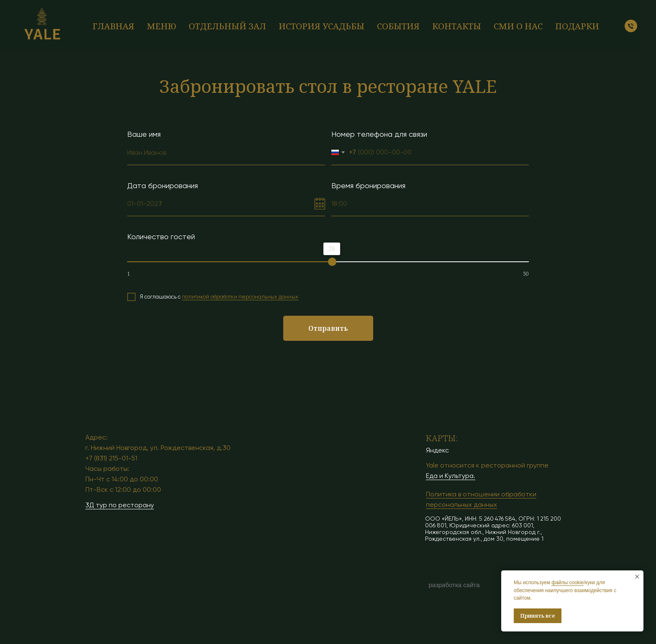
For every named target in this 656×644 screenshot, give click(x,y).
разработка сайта (454, 585)
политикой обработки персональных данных (240, 297)
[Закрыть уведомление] (637, 577)
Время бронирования (368, 185)
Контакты (457, 26)
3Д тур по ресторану (120, 505)
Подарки (577, 26)
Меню (161, 26)
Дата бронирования (163, 185)
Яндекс (437, 450)
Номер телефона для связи (379, 134)
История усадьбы (322, 26)
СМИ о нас (518, 26)
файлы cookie (568, 583)
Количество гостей (161, 236)
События (398, 26)
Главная (113, 26)
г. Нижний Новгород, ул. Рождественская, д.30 (158, 448)
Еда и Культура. (451, 476)
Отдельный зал (227, 26)
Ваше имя (144, 134)
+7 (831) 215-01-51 (111, 458)
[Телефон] (631, 26)
